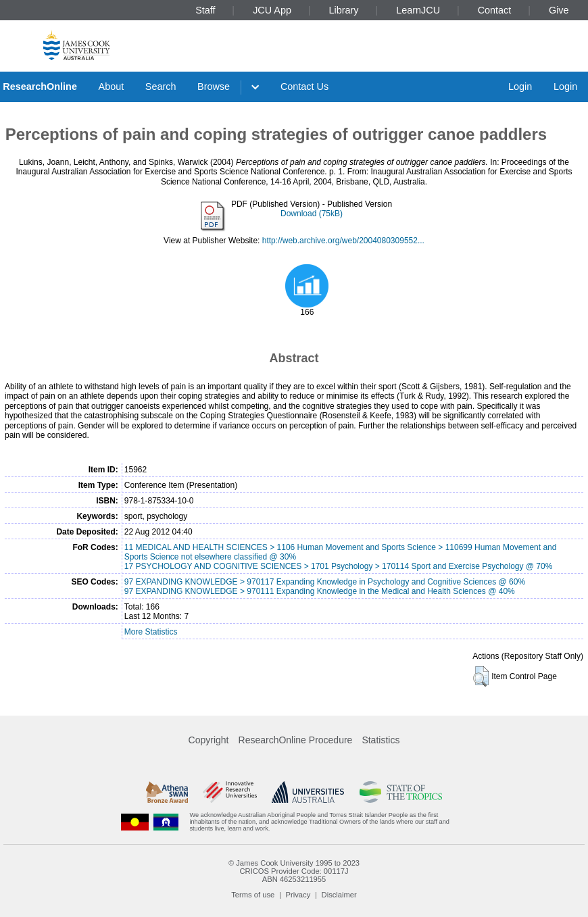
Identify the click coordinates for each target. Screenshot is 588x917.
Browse (214, 86)
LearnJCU (418, 10)
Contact (495, 10)
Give (559, 10)
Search (161, 86)
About (112, 86)
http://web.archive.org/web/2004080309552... (343, 241)
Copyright (209, 740)
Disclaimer (339, 895)
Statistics (381, 740)
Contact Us (304, 86)
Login (520, 86)
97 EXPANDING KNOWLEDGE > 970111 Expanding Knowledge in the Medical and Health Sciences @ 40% (320, 591)
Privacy (298, 895)
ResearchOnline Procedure (296, 740)
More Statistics (151, 632)
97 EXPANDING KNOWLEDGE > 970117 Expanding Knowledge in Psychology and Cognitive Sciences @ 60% (325, 582)
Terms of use (253, 895)
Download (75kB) (312, 214)
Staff (205, 10)
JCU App (272, 10)
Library (344, 10)
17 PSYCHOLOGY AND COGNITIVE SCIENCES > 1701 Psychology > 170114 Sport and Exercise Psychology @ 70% (339, 566)
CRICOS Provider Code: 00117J (294, 871)
